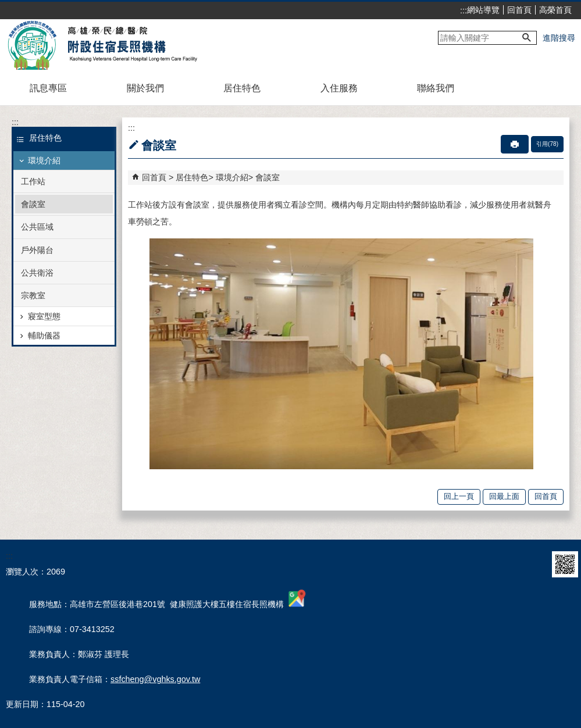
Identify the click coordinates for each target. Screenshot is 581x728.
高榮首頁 (555, 10)
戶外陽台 (37, 250)
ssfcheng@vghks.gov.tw (155, 679)
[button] (527, 38)
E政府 (534, 564)
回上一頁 (459, 496)
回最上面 (504, 496)
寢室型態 (44, 316)
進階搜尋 (559, 38)
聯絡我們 (436, 88)
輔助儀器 (44, 336)
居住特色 (242, 88)
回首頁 (519, 10)
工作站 (33, 181)
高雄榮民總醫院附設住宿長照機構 (107, 45)
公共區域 (37, 227)
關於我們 (145, 88)
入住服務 (339, 88)
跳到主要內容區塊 (6, 6)
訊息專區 (48, 88)
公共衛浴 (37, 273)
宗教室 (33, 295)
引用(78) (547, 144)
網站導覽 (483, 10)
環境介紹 (44, 160)
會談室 (33, 204)
